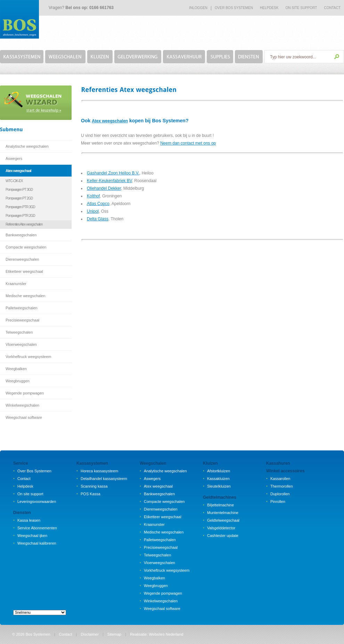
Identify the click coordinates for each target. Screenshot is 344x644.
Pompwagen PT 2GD (19, 198)
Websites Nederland (166, 634)
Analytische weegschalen (27, 146)
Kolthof (93, 196)
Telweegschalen (19, 332)
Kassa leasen (29, 520)
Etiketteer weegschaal (24, 271)
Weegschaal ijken (32, 536)
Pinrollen (278, 502)
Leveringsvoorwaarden (37, 502)
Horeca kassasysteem (99, 471)
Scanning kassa (94, 486)
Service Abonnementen (37, 528)
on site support (301, 8)
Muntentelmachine (223, 513)
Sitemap (114, 634)
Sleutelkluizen (219, 486)
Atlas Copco (98, 204)
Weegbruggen (18, 381)
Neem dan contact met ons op (188, 143)
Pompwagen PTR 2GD (20, 216)
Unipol (93, 211)
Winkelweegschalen (22, 405)
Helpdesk (269, 8)
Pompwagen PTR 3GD (20, 207)
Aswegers (14, 158)
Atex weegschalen (110, 121)
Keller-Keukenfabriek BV (109, 181)
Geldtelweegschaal (223, 520)
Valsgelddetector (221, 528)
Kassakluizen (218, 479)
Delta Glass (98, 219)
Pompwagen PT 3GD (19, 190)
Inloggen (198, 8)
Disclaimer (90, 634)
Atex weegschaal (18, 171)
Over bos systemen (234, 8)
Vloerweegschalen (21, 344)
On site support (30, 494)
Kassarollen (280, 479)
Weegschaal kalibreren (37, 543)
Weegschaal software (24, 417)
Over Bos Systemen (34, 471)
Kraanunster (16, 284)
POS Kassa (91, 494)
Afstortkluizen (219, 471)
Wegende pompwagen (25, 393)
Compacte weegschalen (26, 247)
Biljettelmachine (220, 505)
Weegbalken (16, 369)
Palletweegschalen (22, 308)
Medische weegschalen (25, 296)
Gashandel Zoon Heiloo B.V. (113, 173)
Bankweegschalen (21, 235)
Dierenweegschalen (22, 259)
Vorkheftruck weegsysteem (28, 357)
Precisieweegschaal (22, 320)
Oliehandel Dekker (104, 188)
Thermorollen (282, 486)
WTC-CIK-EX (14, 181)
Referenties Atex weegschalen (24, 224)
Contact (332, 8)
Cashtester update (223, 536)
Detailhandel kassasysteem (104, 479)
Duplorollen (280, 494)
